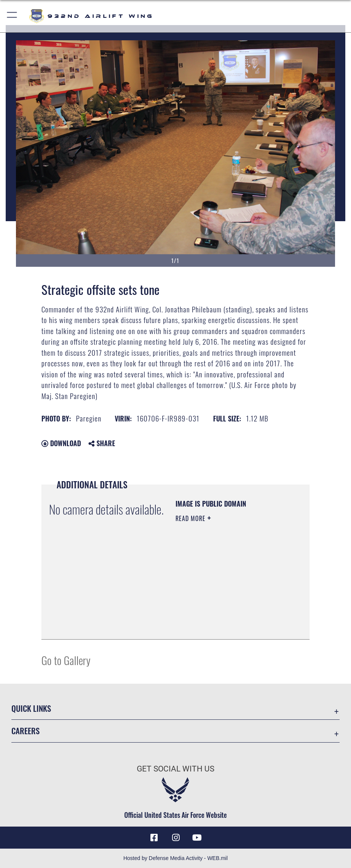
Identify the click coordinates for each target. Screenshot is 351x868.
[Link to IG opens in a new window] (175, 838)
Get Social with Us (175, 769)
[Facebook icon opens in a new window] (154, 838)
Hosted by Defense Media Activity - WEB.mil (176, 858)
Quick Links (31, 708)
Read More (191, 518)
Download (61, 443)
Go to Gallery (66, 660)
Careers (25, 731)
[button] (12, 16)
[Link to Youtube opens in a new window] (197, 838)
